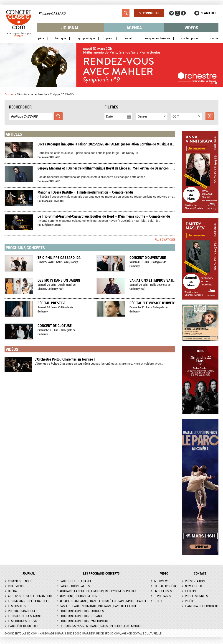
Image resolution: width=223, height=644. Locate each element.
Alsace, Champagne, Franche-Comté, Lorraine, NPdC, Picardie (103, 601)
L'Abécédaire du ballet (25, 626)
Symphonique (86, 38)
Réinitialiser (210, 116)
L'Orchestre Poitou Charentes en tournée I (65, 359)
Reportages (162, 596)
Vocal (128, 38)
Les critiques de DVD (23, 621)
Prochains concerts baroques (82, 611)
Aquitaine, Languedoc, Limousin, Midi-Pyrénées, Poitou (98, 591)
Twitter (172, 13)
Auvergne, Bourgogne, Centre (81, 596)
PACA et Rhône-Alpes (75, 586)
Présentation (195, 581)
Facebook (183, 13)
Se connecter (149, 13)
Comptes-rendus (20, 581)
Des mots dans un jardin (59, 280)
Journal (70, 28)
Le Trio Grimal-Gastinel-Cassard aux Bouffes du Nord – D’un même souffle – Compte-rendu (104, 216)
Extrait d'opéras (166, 586)
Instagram (177, 13)
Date (109, 116)
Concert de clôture (55, 326)
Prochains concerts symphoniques (85, 621)
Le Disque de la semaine (25, 616)
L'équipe (191, 591)
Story (158, 601)
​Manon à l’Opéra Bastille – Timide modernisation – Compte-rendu (85, 192)
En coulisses (163, 591)
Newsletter (208, 13)
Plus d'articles (165, 239)
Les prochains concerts (101, 573)
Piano (110, 38)
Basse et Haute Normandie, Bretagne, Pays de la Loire (98, 606)
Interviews (16, 586)
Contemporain (190, 38)
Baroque (61, 38)
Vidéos (191, 28)
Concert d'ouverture (148, 258)
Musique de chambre (156, 38)
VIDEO (164, 573)
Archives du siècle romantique (30, 596)
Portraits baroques (23, 611)
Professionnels (196, 596)
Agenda (134, 28)
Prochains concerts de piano (81, 616)
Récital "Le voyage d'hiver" (152, 303)
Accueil (9, 94)
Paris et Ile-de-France (76, 581)
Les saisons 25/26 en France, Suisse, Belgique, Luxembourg (101, 626)
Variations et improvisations (155, 280)
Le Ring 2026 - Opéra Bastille (29, 601)
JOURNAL (29, 573)
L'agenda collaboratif (202, 606)
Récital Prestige (52, 303)
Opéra (40, 38)
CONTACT (200, 573)
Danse (214, 38)
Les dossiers (17, 606)
